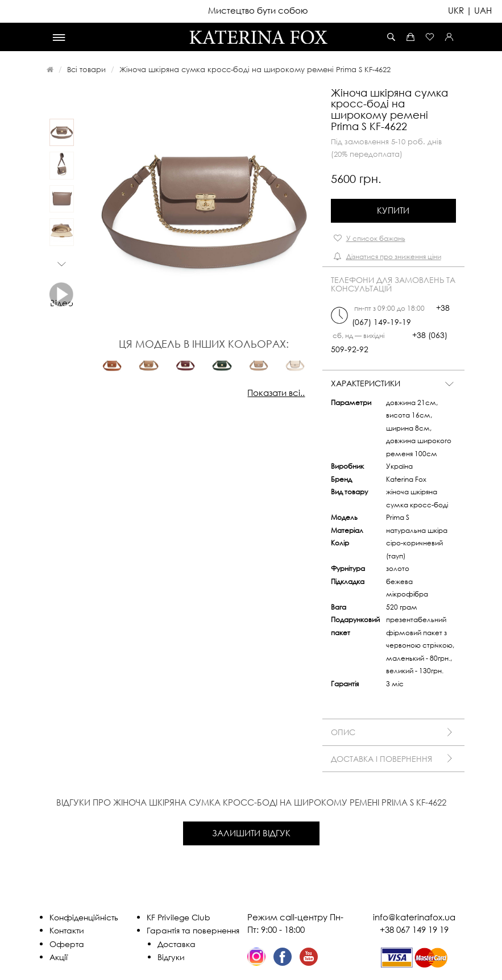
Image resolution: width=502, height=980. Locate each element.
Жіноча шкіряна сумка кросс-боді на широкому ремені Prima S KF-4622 (255, 69)
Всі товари (86, 69)
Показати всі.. (276, 393)
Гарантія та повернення (193, 930)
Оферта (67, 944)
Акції (59, 957)
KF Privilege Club (179, 917)
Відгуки (171, 957)
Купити (393, 210)
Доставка (177, 944)
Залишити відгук (251, 833)
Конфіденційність (84, 917)
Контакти (67, 930)
